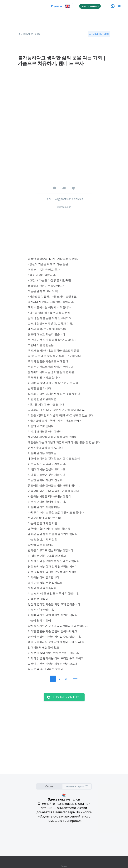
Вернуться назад (29, 34)
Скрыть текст (99, 34)
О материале (64, 207)
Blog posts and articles (69, 199)
